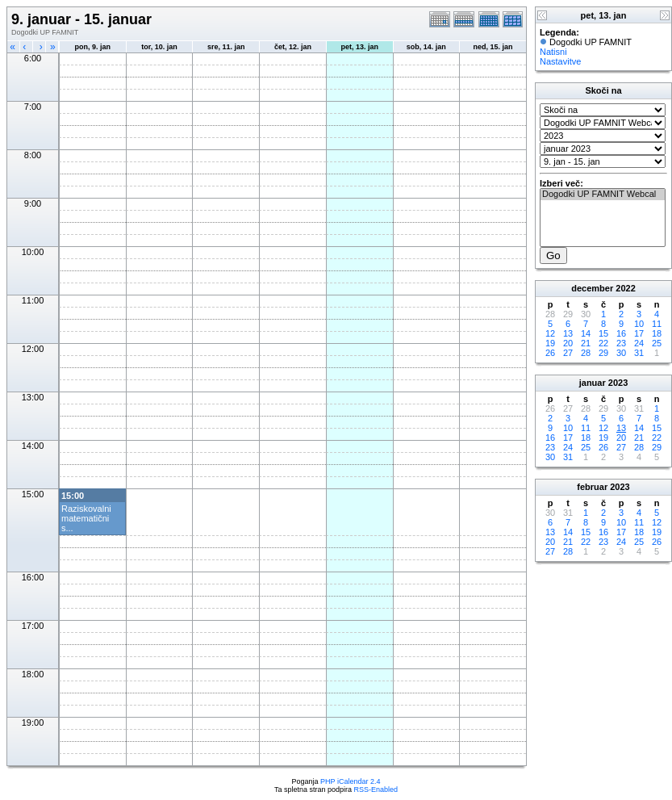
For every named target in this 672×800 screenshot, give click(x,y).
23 (621, 343)
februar (592, 487)
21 (586, 343)
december (592, 288)
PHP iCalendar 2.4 (350, 781)
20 (568, 343)
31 (639, 353)
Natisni (553, 52)
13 (568, 333)
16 (621, 333)
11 (657, 324)
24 (639, 343)
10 (639, 324)
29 (603, 353)
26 (550, 353)
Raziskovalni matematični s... (86, 518)
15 (603, 333)
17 (639, 333)
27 (568, 353)
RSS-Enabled (376, 790)
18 (657, 333)
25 (657, 343)
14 (586, 333)
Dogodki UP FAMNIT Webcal (603, 195)
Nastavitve (560, 61)
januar (593, 383)
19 (550, 343)
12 (550, 333)
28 (586, 353)
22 (603, 343)
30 (621, 353)
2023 (618, 383)
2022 (625, 288)
